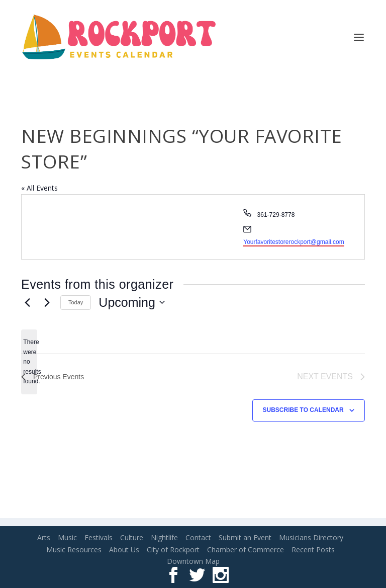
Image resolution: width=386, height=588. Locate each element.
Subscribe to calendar (303, 410)
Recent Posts (313, 550)
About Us (124, 550)
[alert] (29, 362)
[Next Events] (47, 302)
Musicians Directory (311, 537)
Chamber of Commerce (246, 550)
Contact (198, 537)
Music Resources (74, 550)
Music (67, 537)
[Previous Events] (27, 302)
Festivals (99, 537)
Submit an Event (245, 537)
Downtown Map (193, 561)
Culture (132, 537)
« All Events (39, 188)
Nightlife (164, 537)
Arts (44, 537)
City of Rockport (173, 550)
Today (76, 302)
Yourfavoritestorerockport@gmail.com (294, 242)
